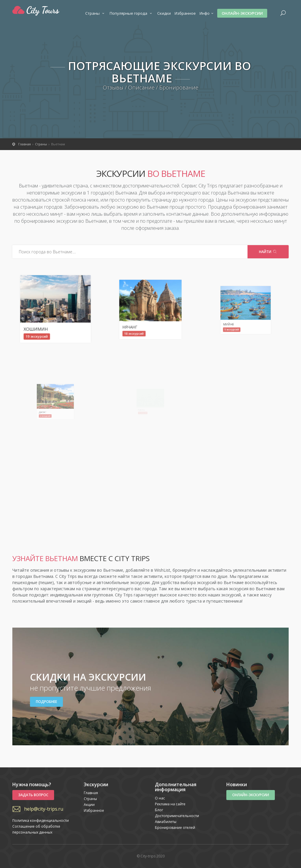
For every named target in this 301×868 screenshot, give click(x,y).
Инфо (207, 13)
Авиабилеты (166, 822)
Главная (91, 793)
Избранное (185, 13)
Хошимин (48, 319)
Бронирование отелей (175, 828)
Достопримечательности (177, 816)
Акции (89, 805)
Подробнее (46, 702)
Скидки (164, 13)
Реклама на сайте (170, 804)
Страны (96, 13)
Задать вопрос (33, 795)
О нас (160, 798)
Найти (268, 252)
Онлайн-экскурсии (242, 13)
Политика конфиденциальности (41, 820)
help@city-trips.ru (44, 809)
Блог (159, 810)
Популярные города (132, 13)
